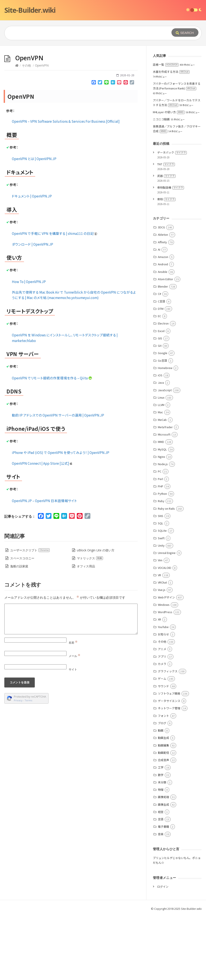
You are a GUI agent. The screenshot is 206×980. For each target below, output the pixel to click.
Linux (161, 462)
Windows (164, 669)
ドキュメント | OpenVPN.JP (32, 261)
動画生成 (163, 803)
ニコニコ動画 (161, 184)
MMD (161, 507)
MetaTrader (165, 492)
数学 (161, 840)
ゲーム (162, 743)
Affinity (162, 307)
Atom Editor (166, 344)
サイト (73, 734)
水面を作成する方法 (171, 136)
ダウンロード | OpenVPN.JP (32, 309)
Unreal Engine (167, 618)
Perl (160, 544)
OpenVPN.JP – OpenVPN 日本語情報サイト (44, 565)
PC (160, 536)
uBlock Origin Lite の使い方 (96, 615)
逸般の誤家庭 (19, 631)
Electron (163, 388)
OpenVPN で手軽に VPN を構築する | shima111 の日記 (55, 298)
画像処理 (163, 862)
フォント (163, 780)
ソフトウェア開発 (169, 758)
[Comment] (71, 684)
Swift (161, 603)
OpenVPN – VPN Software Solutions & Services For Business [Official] (66, 186)
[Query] (83, 33)
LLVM (161, 470)
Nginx (161, 521)
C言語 (162, 366)
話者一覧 (166, 129)
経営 (161, 877)
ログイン (163, 951)
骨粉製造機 (171, 252)
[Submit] (185, 33)
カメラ (162, 729)
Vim (160, 625)
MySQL (162, 514)
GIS (160, 403)
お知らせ (163, 699)
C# (159, 359)
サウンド (163, 751)
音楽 (161, 899)
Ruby (161, 566)
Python (162, 558)
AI (159, 314)
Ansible (163, 336)
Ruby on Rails (166, 573)
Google (163, 418)
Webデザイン (166, 662)
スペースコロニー (22, 623)
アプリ (162, 721)
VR (159, 640)
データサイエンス (169, 766)
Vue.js (162, 655)
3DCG (161, 292)
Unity (161, 610)
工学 (161, 832)
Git (160, 410)
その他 (26, 130)
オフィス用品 (86, 631)
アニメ (162, 714)
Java (161, 447)
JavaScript (165, 455)
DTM (161, 373)
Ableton (163, 299)
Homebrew (165, 433)
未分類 (162, 847)
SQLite (162, 595)
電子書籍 (163, 891)
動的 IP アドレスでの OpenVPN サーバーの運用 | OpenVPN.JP (58, 480)
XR (159, 684)
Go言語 (162, 425)
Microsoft (164, 499)
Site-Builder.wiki (30, 10)
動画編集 (163, 810)
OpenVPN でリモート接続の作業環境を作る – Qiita (52, 443)
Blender (163, 351)
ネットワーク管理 (169, 773)
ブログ (162, 788)
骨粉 (166, 264)
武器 (166, 241)
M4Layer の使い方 (169, 177)
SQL (161, 588)
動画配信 (163, 817)
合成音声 (163, 825)
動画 (161, 795)
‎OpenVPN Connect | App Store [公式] (42, 528)
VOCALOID (165, 632)
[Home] (17, 130)
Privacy (18, 765)
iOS (160, 440)
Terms (29, 765)
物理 (161, 854)
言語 (161, 884)
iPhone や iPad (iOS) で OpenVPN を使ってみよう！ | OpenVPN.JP (61, 517)
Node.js (163, 529)
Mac (160, 477)
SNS (161, 581)
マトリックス (90, 623)
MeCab (162, 484)
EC (159, 381)
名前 (73, 707)
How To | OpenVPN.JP (29, 346)
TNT (166, 229)
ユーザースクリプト (30, 615)
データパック (172, 217)
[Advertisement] (103, 78)
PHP (161, 551)
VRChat (162, 647)
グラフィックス (168, 736)
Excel (161, 396)
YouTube (163, 692)
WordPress (165, 677)
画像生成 (163, 869)
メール (74, 721)
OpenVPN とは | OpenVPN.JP (34, 223)
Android (163, 329)
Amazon (163, 322)
